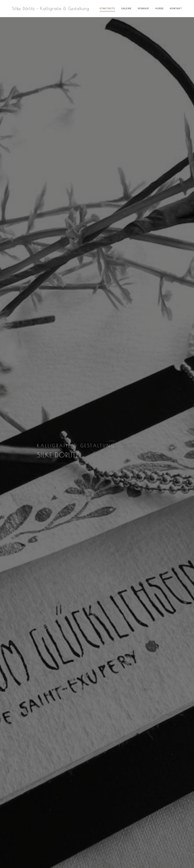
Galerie (126, 8)
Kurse (160, 8)
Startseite (107, 8)
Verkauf (143, 8)
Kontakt (176, 8)
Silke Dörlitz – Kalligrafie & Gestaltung (51, 8)
